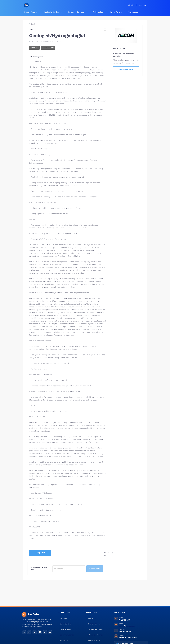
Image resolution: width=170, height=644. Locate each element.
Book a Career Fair (95, 624)
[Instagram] (29, 632)
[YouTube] (50, 632)
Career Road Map (66, 630)
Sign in (131, 5)
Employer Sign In (94, 640)
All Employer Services (96, 635)
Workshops (64, 640)
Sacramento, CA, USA (52, 42)
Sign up (143, 5)
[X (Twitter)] (35, 632)
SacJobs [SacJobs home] (31, 614)
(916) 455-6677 (125, 620)
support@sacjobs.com (127, 626)
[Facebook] (24, 632)
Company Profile (126, 70)
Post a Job (92, 618)
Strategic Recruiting (95, 630)
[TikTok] (45, 632)
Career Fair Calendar (67, 635)
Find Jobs (64, 618)
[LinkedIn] (40, 632)
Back (33, 24)
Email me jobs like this (39, 569)
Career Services (66, 624)
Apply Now (40, 553)
